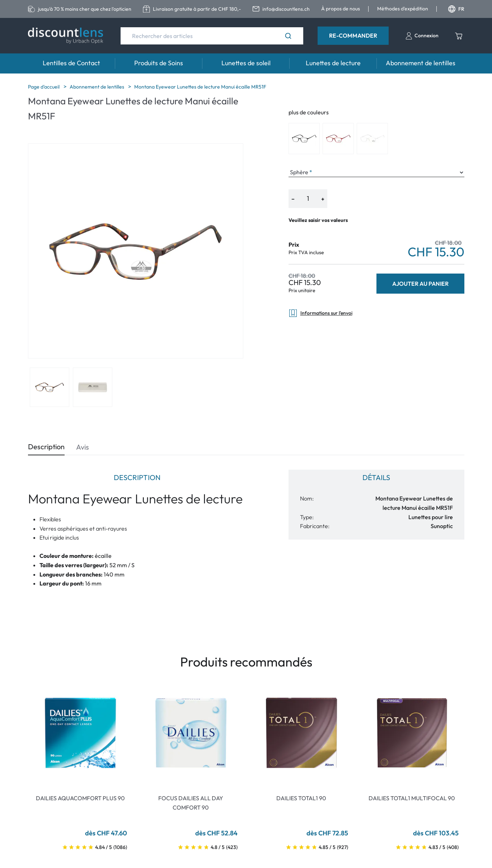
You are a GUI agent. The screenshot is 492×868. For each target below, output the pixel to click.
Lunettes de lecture (333, 63)
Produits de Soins (159, 63)
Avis (83, 447)
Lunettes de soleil (246, 63)
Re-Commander (353, 35)
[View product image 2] (93, 387)
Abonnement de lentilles (421, 63)
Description (46, 447)
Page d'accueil (44, 87)
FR (456, 9)
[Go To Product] (80, 733)
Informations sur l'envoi (320, 313)
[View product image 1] (50, 387)
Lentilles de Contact (71, 63)
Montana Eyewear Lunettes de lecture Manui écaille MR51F (200, 87)
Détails (376, 477)
